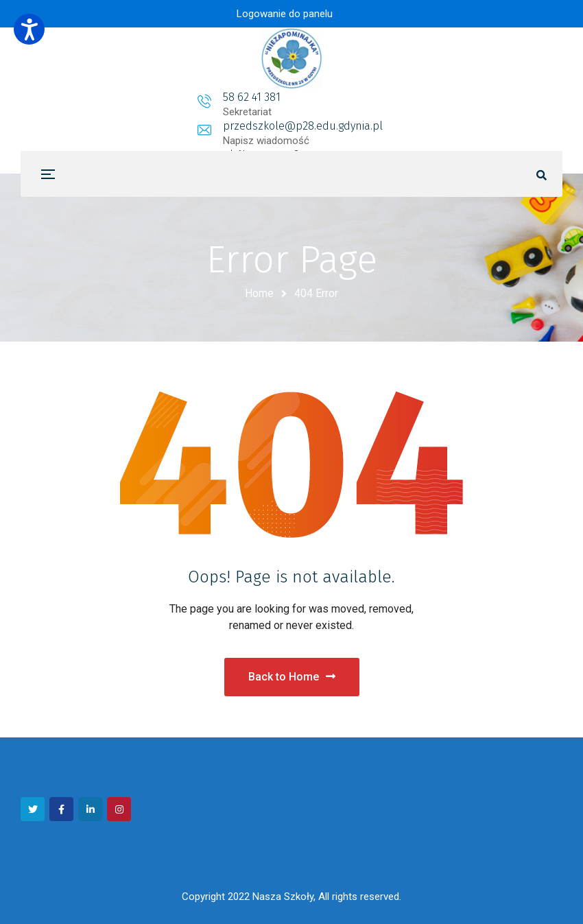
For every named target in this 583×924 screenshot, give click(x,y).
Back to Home (292, 677)
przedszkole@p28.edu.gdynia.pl (294, 97)
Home (259, 293)
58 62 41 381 (143, 97)
